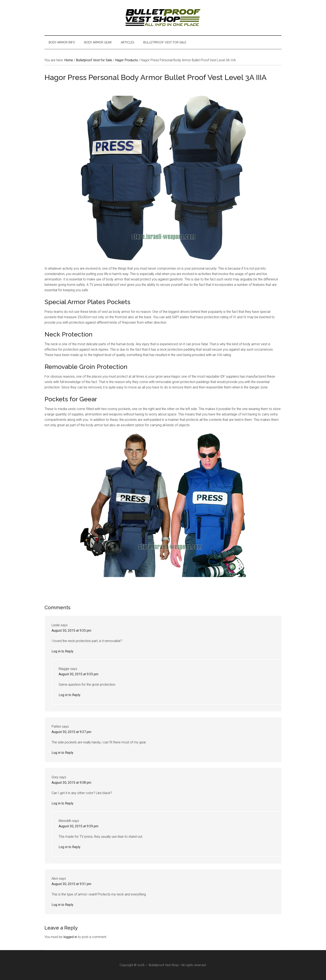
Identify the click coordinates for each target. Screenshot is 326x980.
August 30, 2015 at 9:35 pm (71, 631)
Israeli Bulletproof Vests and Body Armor (163, 18)
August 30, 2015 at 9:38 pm (71, 783)
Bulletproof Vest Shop (164, 965)
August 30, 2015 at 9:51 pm (71, 884)
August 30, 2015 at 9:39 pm (78, 826)
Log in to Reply (62, 651)
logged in (70, 937)
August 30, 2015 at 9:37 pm (71, 732)
